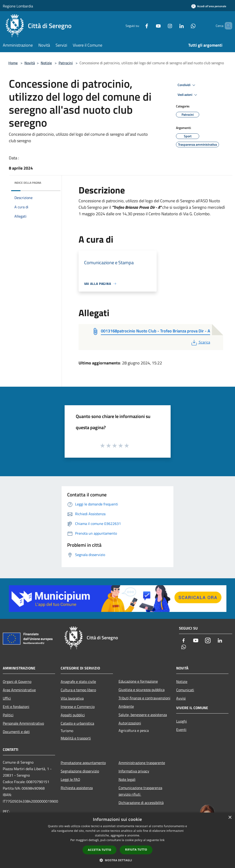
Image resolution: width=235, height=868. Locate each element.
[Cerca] (227, 26)
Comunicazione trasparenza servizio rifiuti (140, 791)
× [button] (230, 818)
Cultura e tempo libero (78, 690)
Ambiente (126, 706)
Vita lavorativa (72, 698)
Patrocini (66, 63)
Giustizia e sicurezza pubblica (142, 690)
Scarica (200, 342)
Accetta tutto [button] (99, 850)
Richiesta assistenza (77, 788)
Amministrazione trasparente (142, 763)
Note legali (127, 779)
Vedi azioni (188, 95)
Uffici (7, 698)
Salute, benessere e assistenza (143, 715)
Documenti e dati (16, 732)
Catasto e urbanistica (77, 723)
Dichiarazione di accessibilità (141, 803)
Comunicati (185, 690)
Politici (8, 715)
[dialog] (117, 840)
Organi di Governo (17, 682)
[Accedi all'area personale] (209, 6)
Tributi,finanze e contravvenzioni (144, 698)
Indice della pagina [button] (28, 183)
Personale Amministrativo (23, 723)
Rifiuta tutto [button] (136, 850)
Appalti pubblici (73, 715)
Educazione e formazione (138, 681)
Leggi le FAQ (70, 779)
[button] (118, 860)
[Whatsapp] (185, 26)
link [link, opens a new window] (162, 840)
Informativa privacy (134, 771)
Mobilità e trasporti (76, 738)
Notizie (46, 63)
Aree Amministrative (19, 690)
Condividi (187, 85)
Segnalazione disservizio (80, 771)
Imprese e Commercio (78, 707)
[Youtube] (150, 26)
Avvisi (181, 698)
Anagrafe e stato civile (78, 682)
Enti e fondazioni (16, 707)
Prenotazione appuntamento (83, 763)
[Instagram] (162, 26)
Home (13, 63)
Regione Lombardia (18, 6)
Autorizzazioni (130, 723)
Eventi (181, 730)
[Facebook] (139, 26)
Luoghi (182, 721)
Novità (30, 63)
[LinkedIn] (174, 26)
